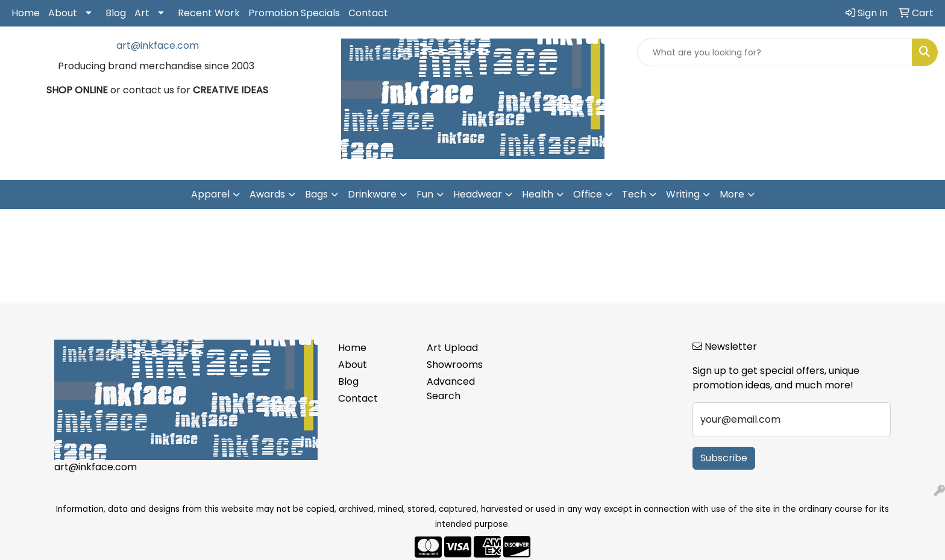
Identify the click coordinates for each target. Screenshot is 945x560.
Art (142, 13)
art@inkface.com (158, 45)
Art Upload (452, 348)
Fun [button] (425, 194)
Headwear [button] (478, 194)
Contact (368, 13)
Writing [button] (683, 194)
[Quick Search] (775, 52)
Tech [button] (634, 194)
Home (26, 13)
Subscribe (724, 458)
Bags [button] (316, 194)
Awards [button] (267, 194)
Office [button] (588, 194)
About (63, 13)
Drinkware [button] (372, 194)
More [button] (732, 194)
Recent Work (209, 13)
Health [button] (538, 194)
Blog (116, 13)
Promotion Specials (294, 13)
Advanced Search (451, 389)
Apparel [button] (210, 194)
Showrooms (455, 365)
